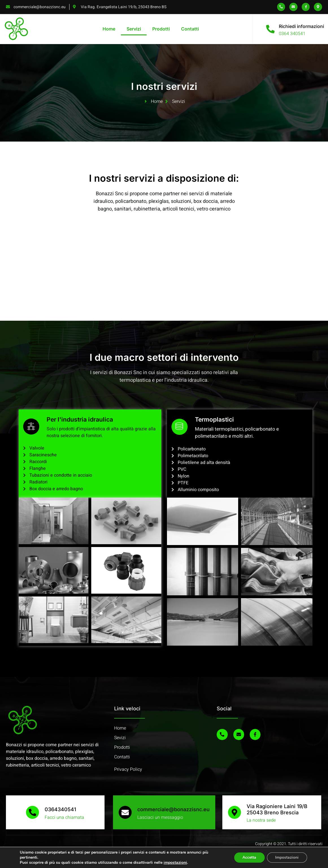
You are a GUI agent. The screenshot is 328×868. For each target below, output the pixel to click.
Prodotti (161, 29)
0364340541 (60, 809)
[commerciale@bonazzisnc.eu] (125, 812)
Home (109, 29)
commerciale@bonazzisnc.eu (173, 809)
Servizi (134, 29)
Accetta (249, 857)
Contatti (190, 29)
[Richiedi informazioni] (270, 29)
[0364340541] (32, 812)
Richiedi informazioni (301, 26)
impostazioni (175, 863)
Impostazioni (287, 857)
